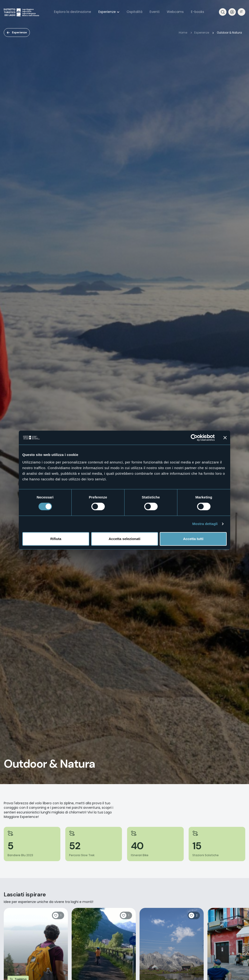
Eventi (155, 12)
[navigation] (241, 12)
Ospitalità (134, 12)
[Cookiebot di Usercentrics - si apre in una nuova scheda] (194, 438)
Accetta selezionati (124, 539)
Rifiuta (56, 539)
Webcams (175, 12)
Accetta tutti (193, 539)
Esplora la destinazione (73, 12)
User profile (232, 12)
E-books (198, 12)
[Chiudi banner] (225, 438)
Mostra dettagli (205, 524)
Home (183, 33)
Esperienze (107, 12)
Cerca (223, 12)
